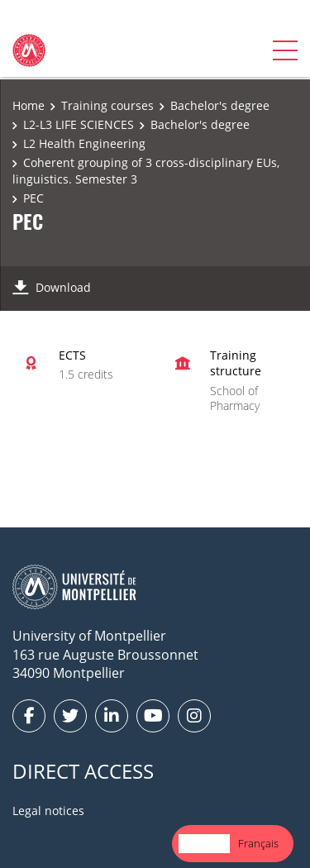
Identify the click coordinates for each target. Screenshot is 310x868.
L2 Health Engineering (84, 143)
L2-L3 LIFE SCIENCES (79, 124)
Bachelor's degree (220, 105)
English (204, 843)
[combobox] (204, 844)
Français (258, 843)
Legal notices (48, 811)
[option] (258, 844)
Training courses (107, 105)
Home (29, 105)
